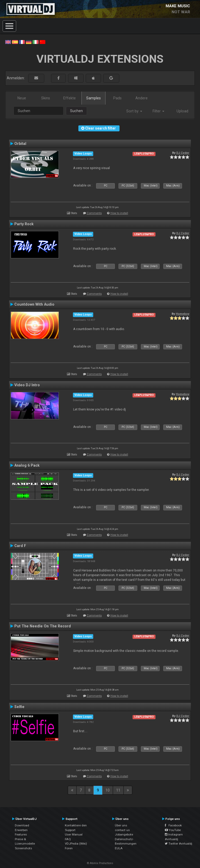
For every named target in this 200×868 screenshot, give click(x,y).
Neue (22, 98)
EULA (119, 848)
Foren (69, 848)
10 (108, 790)
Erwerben (21, 830)
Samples (93, 98)
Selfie (19, 707)
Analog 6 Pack (27, 465)
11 (118, 790)
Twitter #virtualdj (179, 844)
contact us (122, 830)
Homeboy (183, 314)
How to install (119, 213)
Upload (182, 111)
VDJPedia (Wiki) (76, 844)
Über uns (121, 825)
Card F (20, 546)
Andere (142, 98)
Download (22, 825)
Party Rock (24, 224)
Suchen (76, 111)
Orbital (20, 144)
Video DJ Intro (27, 385)
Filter (158, 111)
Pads (117, 98)
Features (21, 834)
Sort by (134, 111)
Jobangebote (124, 834)
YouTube (173, 830)
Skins (46, 98)
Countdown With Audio (34, 304)
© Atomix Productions (100, 863)
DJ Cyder (183, 153)
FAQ (68, 839)
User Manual (74, 834)
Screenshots (23, 848)
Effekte (70, 98)
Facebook (173, 825)
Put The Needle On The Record (43, 626)
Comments (94, 213)
